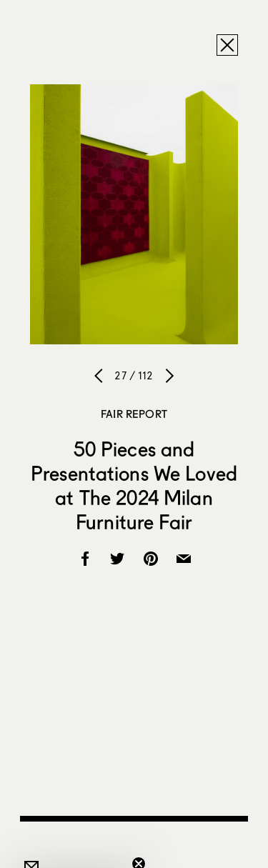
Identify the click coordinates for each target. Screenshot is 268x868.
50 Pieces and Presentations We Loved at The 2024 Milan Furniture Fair (134, 485)
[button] (74, 850)
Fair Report (134, 414)
